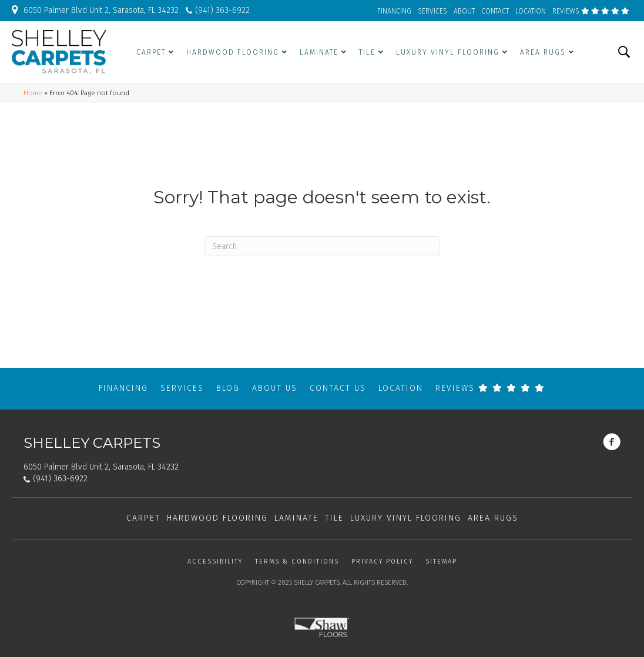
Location (401, 388)
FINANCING (394, 11)
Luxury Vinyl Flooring (406, 518)
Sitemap (441, 562)
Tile (334, 518)
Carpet (143, 518)
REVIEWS (591, 11)
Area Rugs (493, 518)
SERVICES (432, 11)
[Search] (322, 246)
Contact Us (338, 388)
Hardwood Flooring (217, 518)
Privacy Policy (382, 562)
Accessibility (215, 562)
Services (182, 388)
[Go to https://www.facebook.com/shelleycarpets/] (612, 443)
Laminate (296, 518)
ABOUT (464, 11)
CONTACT (495, 11)
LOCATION (531, 11)
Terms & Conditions (297, 562)
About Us (275, 388)
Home (33, 93)
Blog (228, 388)
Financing (123, 388)
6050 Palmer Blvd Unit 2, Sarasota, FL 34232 (101, 10)
